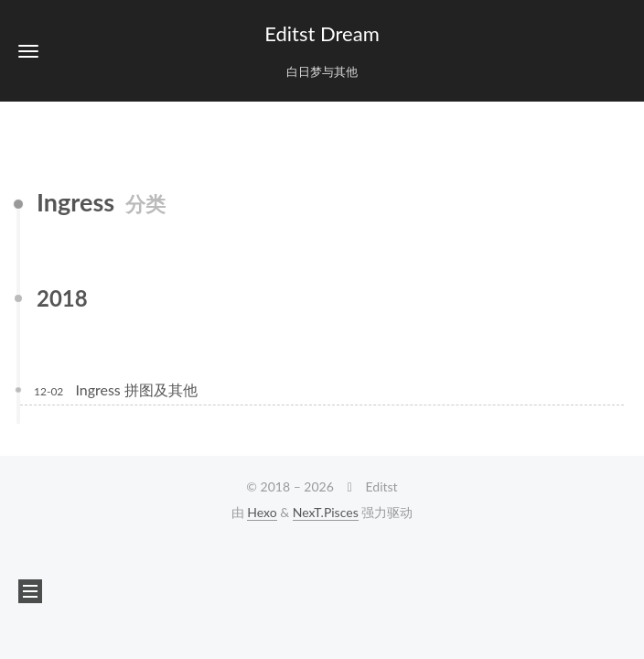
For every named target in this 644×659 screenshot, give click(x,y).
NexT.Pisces (326, 512)
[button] (28, 51)
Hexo (262, 512)
